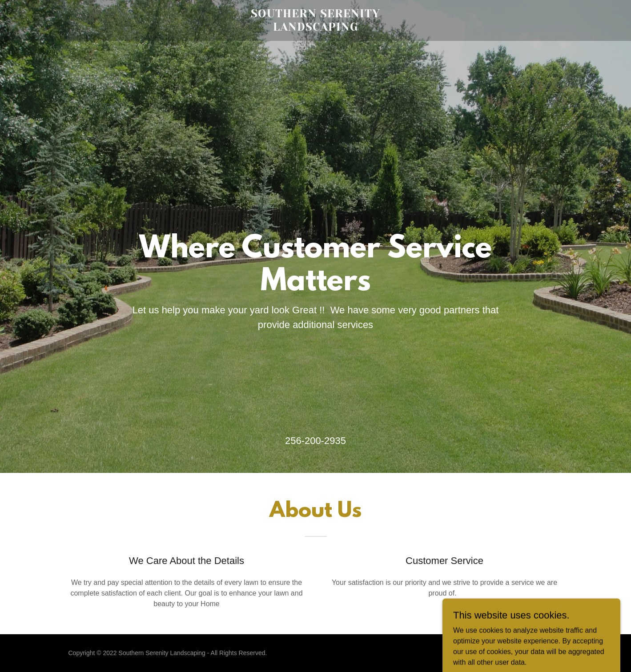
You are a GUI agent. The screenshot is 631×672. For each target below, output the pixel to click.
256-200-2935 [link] (315, 441)
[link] (315, 28)
